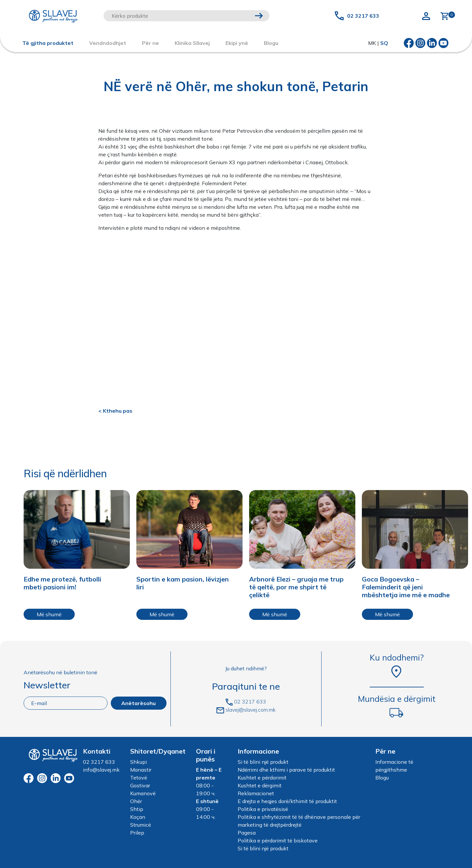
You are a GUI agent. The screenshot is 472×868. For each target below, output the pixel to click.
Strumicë (141, 825)
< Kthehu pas (115, 411)
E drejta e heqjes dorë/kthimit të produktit (287, 801)
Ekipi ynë (237, 43)
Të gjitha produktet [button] (48, 43)
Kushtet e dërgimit (260, 785)
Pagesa (247, 833)
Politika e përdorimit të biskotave (278, 840)
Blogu (382, 778)
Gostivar (140, 785)
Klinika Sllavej (192, 43)
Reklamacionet (256, 793)
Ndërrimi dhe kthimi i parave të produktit (286, 770)
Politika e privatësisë (263, 809)
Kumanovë (143, 793)
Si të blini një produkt (263, 762)
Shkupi (138, 762)
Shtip (137, 809)
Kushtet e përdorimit (262, 778)
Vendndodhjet (108, 43)
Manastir (141, 770)
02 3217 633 (363, 16)
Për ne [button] (150, 43)
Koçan (138, 817)
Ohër (136, 801)
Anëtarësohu (138, 703)
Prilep (137, 833)
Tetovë (139, 778)
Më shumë (49, 614)
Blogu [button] (271, 43)
